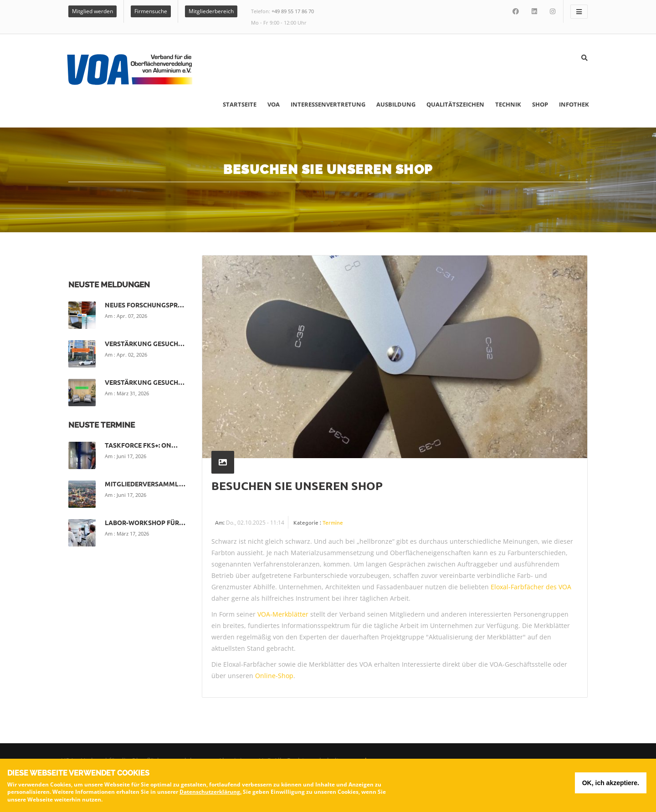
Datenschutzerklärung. (210, 794)
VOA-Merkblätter (283, 614)
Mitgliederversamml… (145, 484)
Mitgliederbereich (211, 11)
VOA (274, 104)
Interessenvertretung (328, 104)
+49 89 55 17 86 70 (293, 11)
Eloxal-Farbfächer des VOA (531, 587)
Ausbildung (396, 104)
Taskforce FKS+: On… (141, 445)
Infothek (574, 104)
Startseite (240, 104)
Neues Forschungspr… (144, 305)
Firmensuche (151, 11)
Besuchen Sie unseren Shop (297, 485)
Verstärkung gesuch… (145, 343)
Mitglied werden (92, 11)
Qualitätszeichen (455, 104)
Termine (333, 522)
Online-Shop (274, 676)
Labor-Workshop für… (145, 522)
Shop (540, 104)
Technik (508, 104)
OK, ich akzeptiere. (611, 785)
